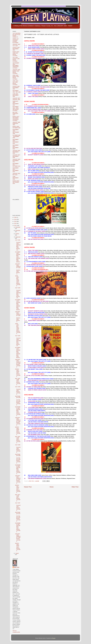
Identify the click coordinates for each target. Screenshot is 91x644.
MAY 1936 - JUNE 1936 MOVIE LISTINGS (18, 440)
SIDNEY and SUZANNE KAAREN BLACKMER (16, 41)
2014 (15, 219)
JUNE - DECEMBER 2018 (16, 178)
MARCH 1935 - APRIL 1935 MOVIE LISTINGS (18, 373)
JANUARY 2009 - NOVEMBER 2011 (17, 161)
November (18, 230)
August (17, 553)
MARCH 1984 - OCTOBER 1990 (16, 127)
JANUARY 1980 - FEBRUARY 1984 (17, 124)
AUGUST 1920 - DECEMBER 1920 (16, 49)
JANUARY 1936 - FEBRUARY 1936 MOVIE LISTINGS (18, 421)
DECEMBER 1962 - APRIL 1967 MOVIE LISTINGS (16, 109)
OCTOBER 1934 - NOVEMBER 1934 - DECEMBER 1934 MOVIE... (18, 353)
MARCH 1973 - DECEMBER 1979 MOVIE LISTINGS (16, 119)
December (18, 227)
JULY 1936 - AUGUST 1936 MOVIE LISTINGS (18, 449)
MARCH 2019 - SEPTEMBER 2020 (16, 182)
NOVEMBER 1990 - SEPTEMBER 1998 (16, 132)
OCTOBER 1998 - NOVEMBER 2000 (16, 136)
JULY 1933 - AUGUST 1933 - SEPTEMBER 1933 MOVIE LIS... (18, 293)
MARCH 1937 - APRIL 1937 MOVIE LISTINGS (18, 489)
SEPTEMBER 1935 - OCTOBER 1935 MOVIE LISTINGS (18, 401)
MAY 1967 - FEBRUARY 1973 (15, 114)
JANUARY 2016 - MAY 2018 (17, 174)
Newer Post (28, 487)
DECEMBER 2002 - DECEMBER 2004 (16, 147)
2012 (15, 223)
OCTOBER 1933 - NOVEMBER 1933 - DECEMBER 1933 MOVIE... (18, 305)
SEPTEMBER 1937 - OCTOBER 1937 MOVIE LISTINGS (18, 517)
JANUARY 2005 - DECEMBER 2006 (17, 152)
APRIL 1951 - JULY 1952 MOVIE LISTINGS (16, 83)
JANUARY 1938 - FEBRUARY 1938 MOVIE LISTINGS (18, 538)
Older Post (75, 487)
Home (52, 487)
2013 (15, 221)
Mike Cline (17, 567)
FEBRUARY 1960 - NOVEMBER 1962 (16, 103)
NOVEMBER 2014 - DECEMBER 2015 (16, 170)
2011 (15, 225)
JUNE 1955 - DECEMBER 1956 (16, 95)
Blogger (54, 638)
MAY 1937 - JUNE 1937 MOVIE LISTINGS (18, 498)
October (17, 234)
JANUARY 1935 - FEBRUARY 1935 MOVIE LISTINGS (18, 363)
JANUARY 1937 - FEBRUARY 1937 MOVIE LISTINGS (18, 479)
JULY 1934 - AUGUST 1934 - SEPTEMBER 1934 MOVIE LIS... (18, 341)
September (18, 237)
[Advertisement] (17, 191)
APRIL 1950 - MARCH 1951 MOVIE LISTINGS (16, 77)
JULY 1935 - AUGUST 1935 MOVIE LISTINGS (18, 390)
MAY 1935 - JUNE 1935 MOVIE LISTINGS (18, 382)
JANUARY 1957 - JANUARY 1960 (17, 99)
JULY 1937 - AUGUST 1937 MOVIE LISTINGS (18, 507)
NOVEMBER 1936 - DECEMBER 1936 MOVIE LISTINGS (18, 469)
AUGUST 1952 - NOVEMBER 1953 (16, 88)
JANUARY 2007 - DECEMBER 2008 (17, 156)
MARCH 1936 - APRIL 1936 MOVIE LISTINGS (18, 431)
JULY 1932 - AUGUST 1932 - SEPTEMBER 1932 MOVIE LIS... (18, 245)
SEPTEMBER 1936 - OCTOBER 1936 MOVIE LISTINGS (18, 459)
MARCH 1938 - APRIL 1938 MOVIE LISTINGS (18, 547)
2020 (15, 217)
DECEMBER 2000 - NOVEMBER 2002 (16, 141)
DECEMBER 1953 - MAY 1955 (17, 91)
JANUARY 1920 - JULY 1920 (17, 45)
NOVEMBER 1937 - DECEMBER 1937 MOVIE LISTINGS (18, 527)
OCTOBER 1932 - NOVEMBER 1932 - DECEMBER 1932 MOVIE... (18, 257)
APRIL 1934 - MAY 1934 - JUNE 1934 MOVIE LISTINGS (18, 329)
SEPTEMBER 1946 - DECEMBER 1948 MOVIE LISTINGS (16, 65)
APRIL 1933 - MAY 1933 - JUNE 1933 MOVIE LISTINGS (18, 281)
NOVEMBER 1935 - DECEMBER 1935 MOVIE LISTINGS (18, 411)
